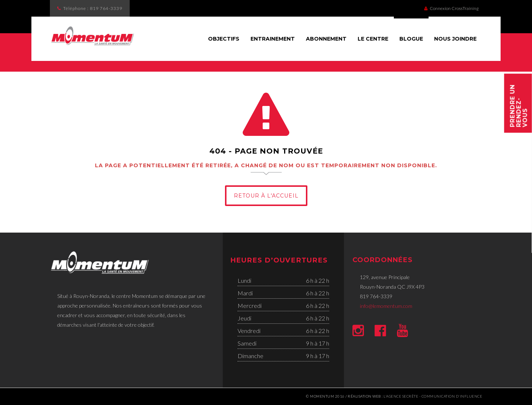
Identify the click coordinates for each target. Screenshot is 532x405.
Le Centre (373, 39)
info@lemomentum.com (386, 306)
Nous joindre (455, 39)
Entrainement (273, 39)
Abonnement (326, 39)
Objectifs (224, 39)
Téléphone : (93, 8)
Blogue (411, 39)
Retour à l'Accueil (266, 196)
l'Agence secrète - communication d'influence (433, 396)
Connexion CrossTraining (451, 8)
